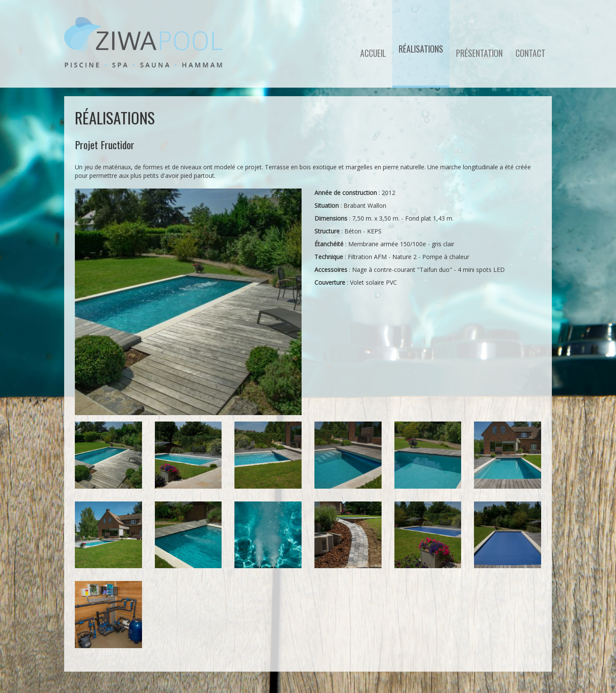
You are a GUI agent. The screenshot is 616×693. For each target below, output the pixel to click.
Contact (530, 53)
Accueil (373, 53)
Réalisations (421, 49)
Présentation (479, 53)
